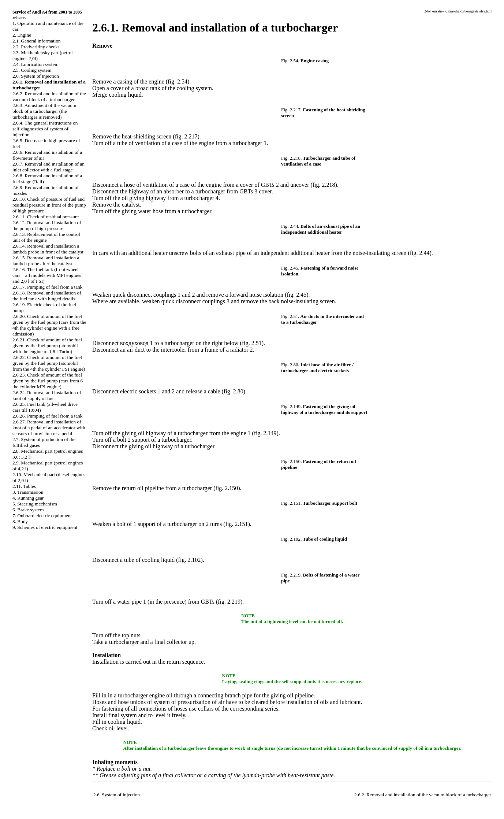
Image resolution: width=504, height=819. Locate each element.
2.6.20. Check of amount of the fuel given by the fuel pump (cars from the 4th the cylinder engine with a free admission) (49, 325)
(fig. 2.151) (236, 524)
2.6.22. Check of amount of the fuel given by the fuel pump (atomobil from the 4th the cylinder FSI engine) (49, 363)
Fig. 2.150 (291, 461)
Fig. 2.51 (290, 316)
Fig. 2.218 (291, 158)
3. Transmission (28, 492)
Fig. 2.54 (290, 61)
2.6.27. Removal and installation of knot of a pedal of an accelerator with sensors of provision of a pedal (49, 428)
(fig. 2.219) (229, 602)
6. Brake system (28, 510)
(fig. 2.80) (234, 391)
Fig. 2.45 (290, 268)
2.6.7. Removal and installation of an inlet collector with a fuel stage (48, 167)
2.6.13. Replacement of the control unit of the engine (46, 237)
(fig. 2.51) (252, 343)
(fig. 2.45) (296, 295)
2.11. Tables (24, 486)
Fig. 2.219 (291, 575)
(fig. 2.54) (178, 81)
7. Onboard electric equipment (42, 516)
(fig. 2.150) (227, 488)
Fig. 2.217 (291, 110)
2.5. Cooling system (32, 70)
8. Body (20, 521)
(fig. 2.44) (419, 253)
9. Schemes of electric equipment (45, 527)
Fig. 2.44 (290, 226)
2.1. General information (37, 41)
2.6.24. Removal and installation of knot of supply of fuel (47, 395)
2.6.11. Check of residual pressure (46, 217)
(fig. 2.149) (265, 433)
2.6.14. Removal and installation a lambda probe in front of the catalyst (48, 249)
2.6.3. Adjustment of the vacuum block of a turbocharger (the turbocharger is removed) (44, 111)
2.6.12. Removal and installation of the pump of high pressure (47, 225)
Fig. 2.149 (291, 406)
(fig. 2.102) (189, 560)
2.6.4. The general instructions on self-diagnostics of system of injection (45, 129)
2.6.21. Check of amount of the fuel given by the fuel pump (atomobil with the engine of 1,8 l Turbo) (47, 346)
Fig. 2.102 (291, 539)
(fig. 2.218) (324, 185)
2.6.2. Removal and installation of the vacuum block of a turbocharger (49, 97)
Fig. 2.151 (291, 503)
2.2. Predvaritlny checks (36, 47)
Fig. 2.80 (290, 365)
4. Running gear (28, 498)
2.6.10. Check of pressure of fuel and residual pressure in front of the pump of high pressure (49, 205)
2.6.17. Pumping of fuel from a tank (47, 287)
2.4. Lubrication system (36, 64)
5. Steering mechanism (35, 504)
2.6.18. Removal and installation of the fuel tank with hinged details (47, 296)
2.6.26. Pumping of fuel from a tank (47, 416)
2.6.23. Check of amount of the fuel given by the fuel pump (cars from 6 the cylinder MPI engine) (48, 381)
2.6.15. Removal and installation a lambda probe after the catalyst (46, 261)
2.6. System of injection (36, 76)
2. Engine (22, 35)
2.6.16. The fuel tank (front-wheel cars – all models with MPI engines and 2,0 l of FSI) (47, 275)
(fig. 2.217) (186, 136)
